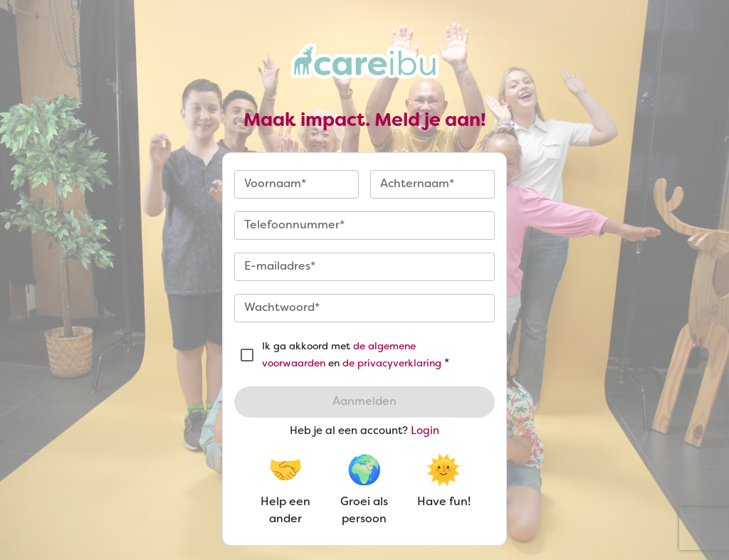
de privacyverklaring (392, 364)
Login (425, 431)
